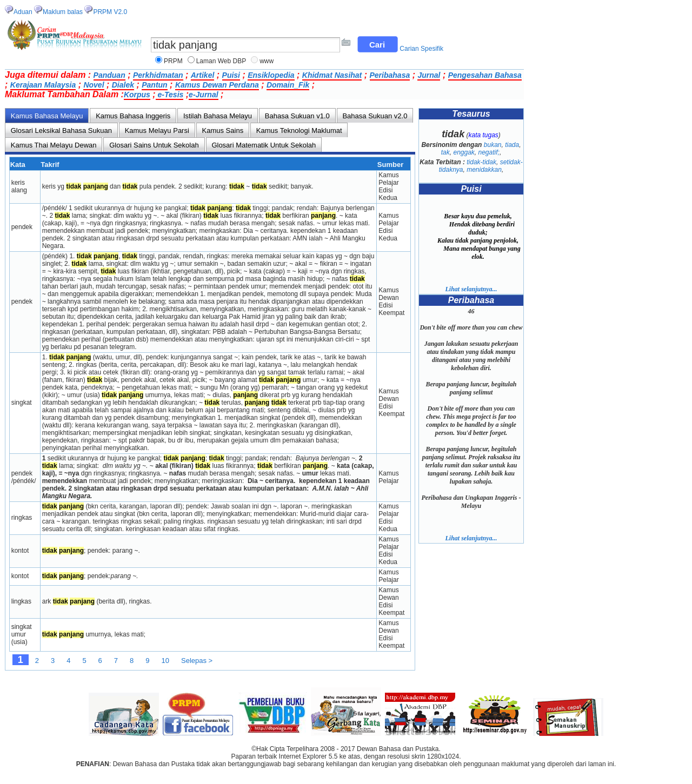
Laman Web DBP (221, 61)
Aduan (23, 12)
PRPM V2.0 (110, 12)
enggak (464, 152)
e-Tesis (170, 95)
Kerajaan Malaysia (43, 85)
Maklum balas (63, 12)
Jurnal (429, 75)
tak (445, 152)
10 (165, 661)
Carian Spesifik (421, 49)
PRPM (173, 61)
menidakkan (484, 170)
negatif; (489, 152)
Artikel (203, 75)
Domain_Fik (288, 85)
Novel (94, 85)
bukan (493, 145)
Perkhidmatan (158, 75)
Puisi (231, 75)
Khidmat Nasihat (332, 75)
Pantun (154, 85)
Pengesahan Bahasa (485, 75)
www (267, 61)
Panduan (109, 75)
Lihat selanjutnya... (471, 289)
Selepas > (197, 661)
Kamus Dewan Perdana (217, 85)
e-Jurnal (203, 95)
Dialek (123, 85)
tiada (512, 145)
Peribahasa (390, 75)
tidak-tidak (481, 162)
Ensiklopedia (271, 75)
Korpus (137, 95)
